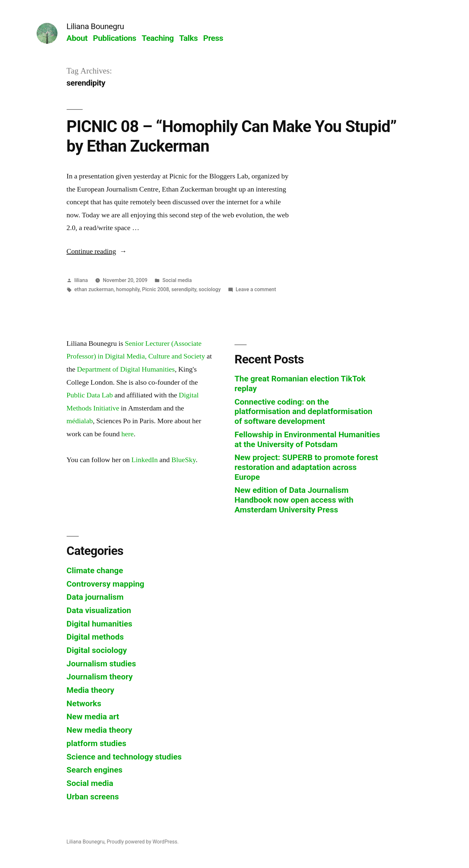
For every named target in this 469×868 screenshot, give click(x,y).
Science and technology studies (124, 757)
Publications (115, 38)
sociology (210, 289)
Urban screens (93, 797)
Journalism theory (100, 677)
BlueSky (184, 460)
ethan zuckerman (94, 289)
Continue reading (97, 251)
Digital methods (95, 637)
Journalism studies (101, 664)
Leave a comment (256, 289)
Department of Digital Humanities (126, 369)
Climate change (95, 570)
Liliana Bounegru (95, 26)
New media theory (99, 730)
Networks (84, 703)
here (127, 434)
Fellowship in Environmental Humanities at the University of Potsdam (307, 439)
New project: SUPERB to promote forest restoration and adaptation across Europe (306, 467)
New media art (93, 717)
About (77, 38)
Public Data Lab (90, 395)
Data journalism (95, 597)
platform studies (97, 743)
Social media (177, 280)
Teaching (158, 38)
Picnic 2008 (155, 289)
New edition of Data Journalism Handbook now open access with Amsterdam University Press (294, 500)
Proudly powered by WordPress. (143, 842)
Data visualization (99, 610)
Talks (189, 38)
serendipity (184, 289)
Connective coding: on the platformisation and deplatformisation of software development (303, 411)
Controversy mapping (105, 584)
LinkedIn (145, 460)
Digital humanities (99, 624)
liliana (81, 280)
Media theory (90, 690)
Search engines (95, 770)
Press (213, 38)
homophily (128, 289)
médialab (80, 421)
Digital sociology (97, 650)
